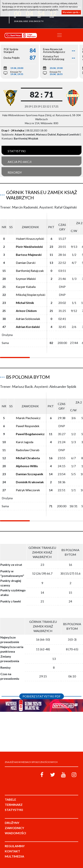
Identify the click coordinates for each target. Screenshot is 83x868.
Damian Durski (26, 263)
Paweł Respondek (28, 426)
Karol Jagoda (25, 442)
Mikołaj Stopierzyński (31, 295)
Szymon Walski (26, 279)
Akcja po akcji (20, 162)
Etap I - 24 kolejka (13, 130)
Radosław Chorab (28, 450)
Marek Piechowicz (28, 418)
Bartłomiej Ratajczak (30, 271)
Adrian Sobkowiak (28, 319)
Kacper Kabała (26, 287)
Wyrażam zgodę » (71, 12)
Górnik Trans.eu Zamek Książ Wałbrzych (42, 195)
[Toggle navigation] (59, 35)
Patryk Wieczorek (28, 490)
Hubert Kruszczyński (30, 239)
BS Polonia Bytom (28, 377)
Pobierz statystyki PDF (42, 696)
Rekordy (15, 172)
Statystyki (17, 151)
